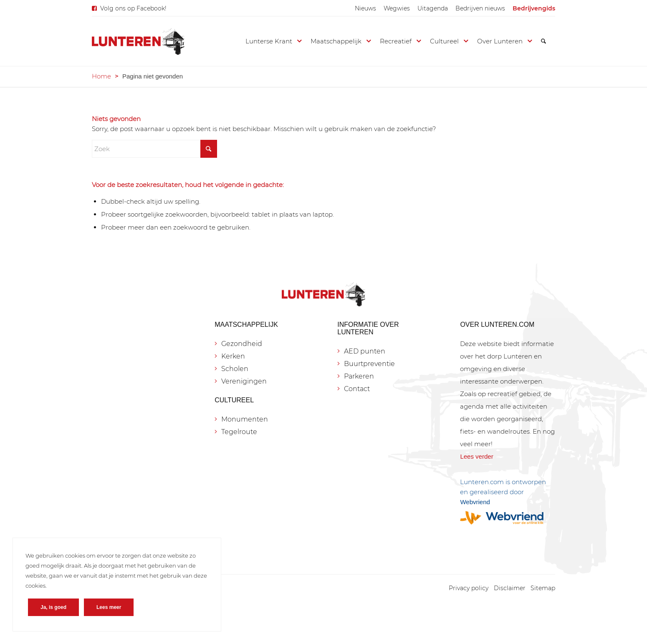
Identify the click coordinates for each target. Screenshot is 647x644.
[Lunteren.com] (138, 41)
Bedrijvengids (534, 8)
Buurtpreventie (369, 364)
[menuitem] (365, 8)
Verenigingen (244, 381)
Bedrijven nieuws (480, 8)
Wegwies (397, 8)
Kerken (233, 356)
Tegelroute (239, 432)
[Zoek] (543, 41)
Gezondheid (242, 344)
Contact (357, 389)
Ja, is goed (53, 607)
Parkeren (359, 376)
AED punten (365, 351)
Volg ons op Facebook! (133, 8)
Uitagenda (433, 8)
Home (101, 76)
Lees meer (109, 607)
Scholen (235, 369)
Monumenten (245, 419)
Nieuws (365, 8)
